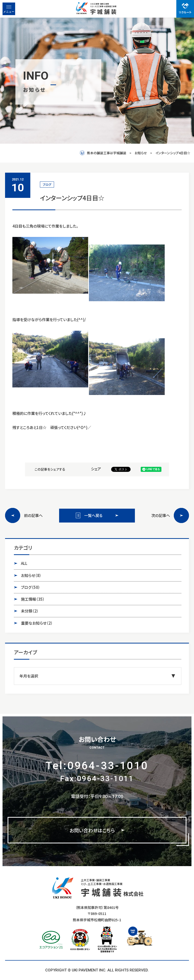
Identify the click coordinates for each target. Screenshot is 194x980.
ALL (24, 563)
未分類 (30, 611)
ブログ (31, 587)
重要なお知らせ (37, 623)
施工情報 (33, 599)
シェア (96, 469)
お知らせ (31, 575)
